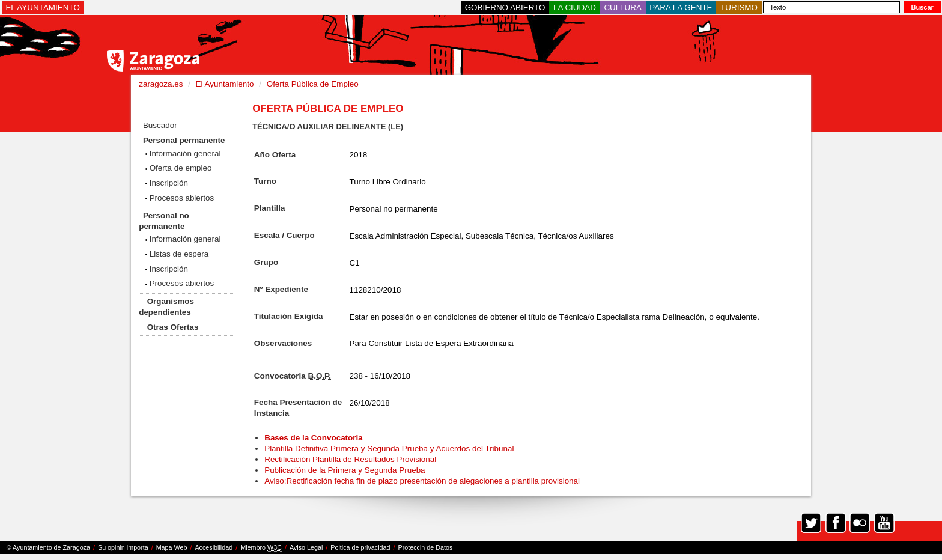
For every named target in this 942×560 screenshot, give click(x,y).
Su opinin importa (123, 547)
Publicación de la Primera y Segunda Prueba (345, 470)
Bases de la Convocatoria (315, 438)
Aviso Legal (306, 547)
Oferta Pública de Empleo (313, 84)
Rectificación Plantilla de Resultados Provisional (350, 459)
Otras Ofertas (173, 327)
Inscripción (169, 183)
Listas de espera (179, 254)
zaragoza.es (161, 84)
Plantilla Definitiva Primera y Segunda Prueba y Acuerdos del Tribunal (389, 449)
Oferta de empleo (181, 168)
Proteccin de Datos (425, 547)
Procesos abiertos (182, 198)
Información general (185, 154)
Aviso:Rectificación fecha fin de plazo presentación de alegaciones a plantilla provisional (422, 481)
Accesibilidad (214, 547)
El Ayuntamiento (225, 84)
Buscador (160, 125)
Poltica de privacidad (360, 547)
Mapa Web (172, 547)
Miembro (261, 548)
